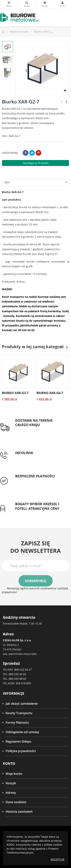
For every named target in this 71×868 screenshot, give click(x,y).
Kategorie (9, 3)
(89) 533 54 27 (23, 670)
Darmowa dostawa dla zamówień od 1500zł (39, 432)
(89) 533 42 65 (17, 674)
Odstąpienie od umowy (22, 732)
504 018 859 (23, 683)
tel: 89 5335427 (26, 457)
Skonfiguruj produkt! (36, 163)
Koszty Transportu (19, 713)
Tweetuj (32, 153)
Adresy (11, 793)
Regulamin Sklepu (18, 741)
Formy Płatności (17, 723)
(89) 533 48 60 (17, 679)
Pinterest (38, 153)
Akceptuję (57, 859)
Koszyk (11, 783)
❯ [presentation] (67, 347)
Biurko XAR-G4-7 (50, 393)
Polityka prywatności (21, 751)
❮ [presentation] (61, 347)
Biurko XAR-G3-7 (15, 393)
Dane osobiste (16, 802)
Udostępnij (26, 153)
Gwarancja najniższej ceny (34, 513)
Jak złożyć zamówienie (22, 704)
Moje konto (14, 774)
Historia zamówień (19, 812)
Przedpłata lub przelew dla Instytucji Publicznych (34, 483)
